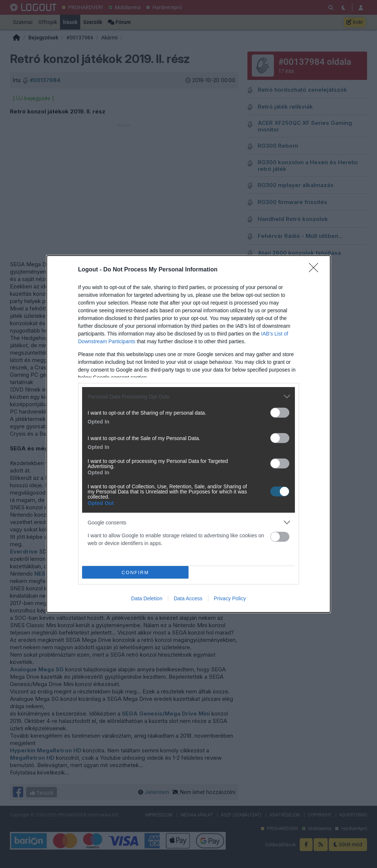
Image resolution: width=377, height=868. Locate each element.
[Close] (316, 270)
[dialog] (188, 434)
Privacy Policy (230, 598)
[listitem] (188, 396)
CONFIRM (135, 572)
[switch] (280, 413)
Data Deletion (147, 598)
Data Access (188, 598)
